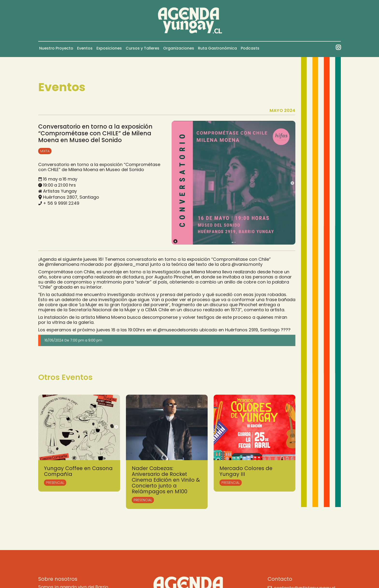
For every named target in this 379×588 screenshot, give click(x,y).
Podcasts (250, 48)
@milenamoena (62, 264)
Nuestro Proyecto (56, 48)
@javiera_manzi (131, 264)
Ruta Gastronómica (217, 48)
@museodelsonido (178, 330)
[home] (190, 21)
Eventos (85, 48)
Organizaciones (179, 48)
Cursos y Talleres (142, 48)
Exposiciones (109, 48)
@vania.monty (247, 264)
